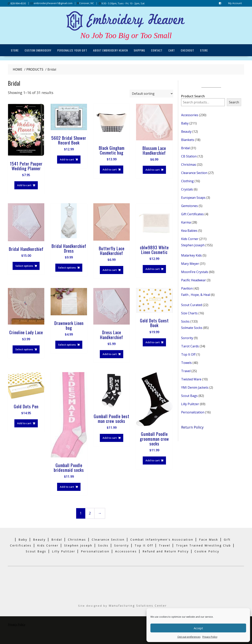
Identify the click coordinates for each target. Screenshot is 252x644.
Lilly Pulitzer (64, 551)
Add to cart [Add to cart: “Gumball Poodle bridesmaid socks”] (67, 487)
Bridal (57, 539)
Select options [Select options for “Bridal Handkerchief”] (24, 266)
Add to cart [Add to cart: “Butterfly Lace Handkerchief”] (110, 270)
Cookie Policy (207, 551)
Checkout (187, 50)
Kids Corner (48, 545)
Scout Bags (36, 551)
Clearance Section (108, 539)
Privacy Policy (210, 637)
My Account (235, 3)
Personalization (95, 551)
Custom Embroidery (38, 50)
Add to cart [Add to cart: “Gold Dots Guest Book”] (153, 342)
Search (234, 102)
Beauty (39, 539)
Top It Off (144, 545)
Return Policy (192, 427)
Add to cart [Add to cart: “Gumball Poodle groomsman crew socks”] (153, 460)
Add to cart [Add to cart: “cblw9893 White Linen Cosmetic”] (153, 269)
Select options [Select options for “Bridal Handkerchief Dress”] (67, 267)
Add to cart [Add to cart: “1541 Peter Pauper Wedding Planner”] (24, 185)
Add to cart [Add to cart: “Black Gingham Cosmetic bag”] (110, 169)
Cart (172, 50)
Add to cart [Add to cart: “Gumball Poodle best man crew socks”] (110, 438)
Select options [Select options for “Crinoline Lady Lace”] (24, 349)
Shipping (139, 50)
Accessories (126, 551)
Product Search (193, 96)
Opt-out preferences (189, 637)
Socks (103, 545)
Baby (23, 539)
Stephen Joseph (78, 545)
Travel (165, 545)
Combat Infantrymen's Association (162, 539)
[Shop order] (151, 93)
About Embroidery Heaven (110, 50)
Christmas (77, 539)
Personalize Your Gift (72, 50)
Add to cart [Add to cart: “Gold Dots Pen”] (24, 423)
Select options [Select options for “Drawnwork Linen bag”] (67, 345)
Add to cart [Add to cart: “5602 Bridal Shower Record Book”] (67, 159)
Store (15, 50)
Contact (157, 50)
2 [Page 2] (90, 513)
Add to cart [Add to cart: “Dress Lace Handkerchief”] (110, 354)
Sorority (122, 545)
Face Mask (209, 539)
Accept (198, 628)
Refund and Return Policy (166, 551)
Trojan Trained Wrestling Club (203, 545)
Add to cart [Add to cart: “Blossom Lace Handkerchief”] (153, 169)
